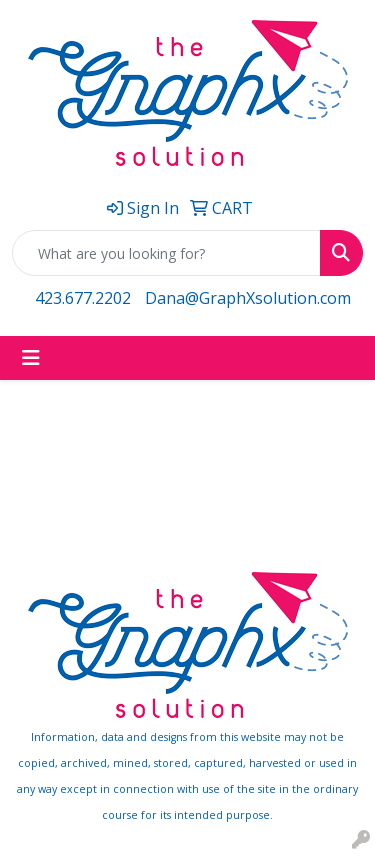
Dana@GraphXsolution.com (248, 298)
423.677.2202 (83, 298)
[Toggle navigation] (31, 358)
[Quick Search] (166, 253)
